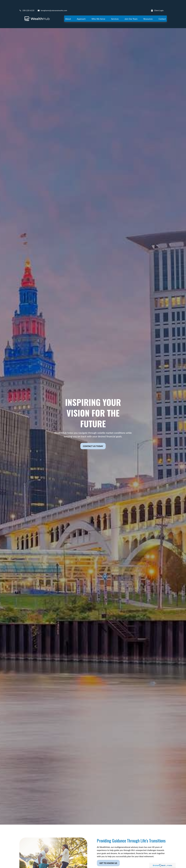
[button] (68, 11)
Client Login (157, 3)
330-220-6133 (27, 3)
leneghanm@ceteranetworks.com (52, 3)
